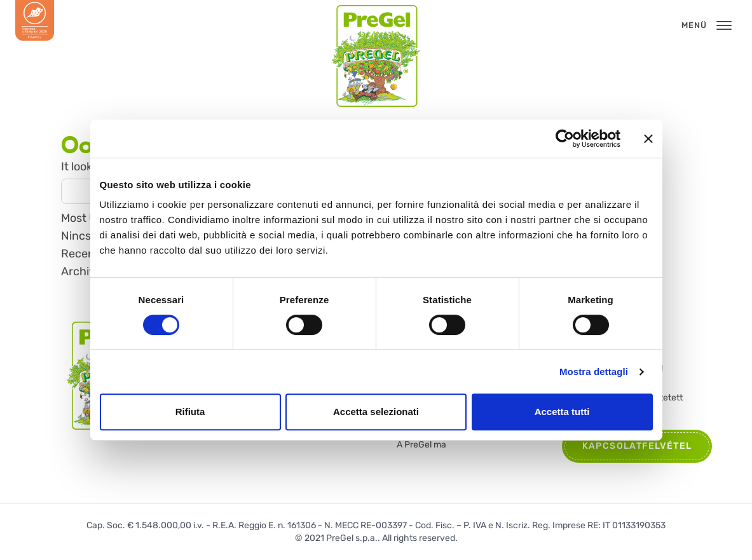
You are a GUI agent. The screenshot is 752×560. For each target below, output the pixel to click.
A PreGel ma (421, 445)
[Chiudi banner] (648, 139)
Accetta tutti (562, 412)
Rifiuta (190, 412)
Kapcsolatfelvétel (637, 446)
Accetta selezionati (376, 412)
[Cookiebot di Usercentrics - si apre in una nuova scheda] (565, 139)
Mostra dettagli (594, 372)
